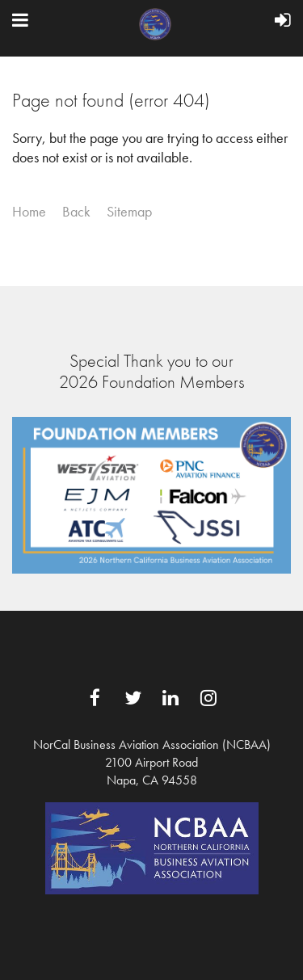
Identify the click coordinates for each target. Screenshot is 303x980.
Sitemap (129, 212)
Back (76, 212)
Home (29, 212)
